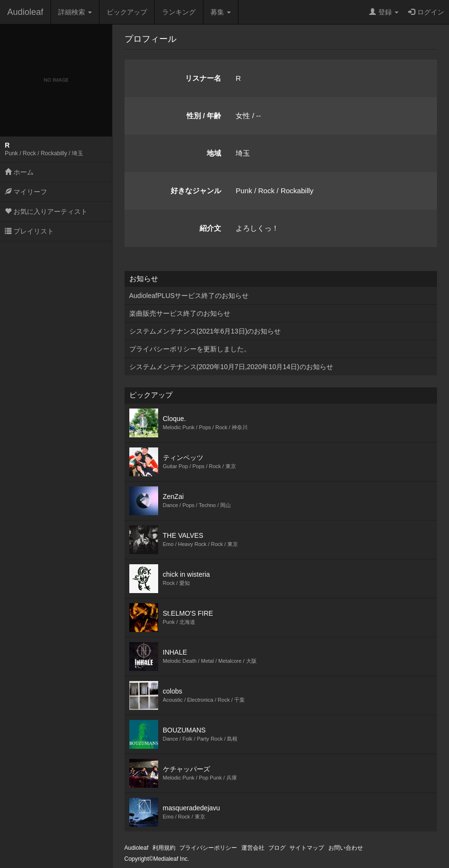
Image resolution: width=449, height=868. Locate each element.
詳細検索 (75, 12)
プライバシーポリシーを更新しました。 (190, 349)
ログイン (426, 12)
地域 (214, 153)
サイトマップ (307, 848)
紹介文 (210, 228)
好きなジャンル (196, 191)
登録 (384, 12)
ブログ (277, 848)
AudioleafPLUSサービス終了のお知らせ (189, 296)
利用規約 (164, 848)
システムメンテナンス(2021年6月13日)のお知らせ (205, 331)
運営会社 (253, 848)
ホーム (19, 172)
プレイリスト (29, 231)
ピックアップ (127, 12)
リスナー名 (203, 78)
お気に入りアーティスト (46, 211)
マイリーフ (26, 192)
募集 (221, 12)
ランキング (179, 12)
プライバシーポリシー (208, 848)
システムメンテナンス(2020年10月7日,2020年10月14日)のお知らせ (231, 367)
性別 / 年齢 (204, 116)
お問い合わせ (346, 848)
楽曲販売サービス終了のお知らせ (180, 313)
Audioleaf (25, 12)
